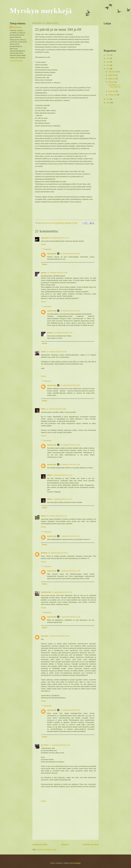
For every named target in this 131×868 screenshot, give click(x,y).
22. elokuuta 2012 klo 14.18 (57, 273)
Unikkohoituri (46, 592)
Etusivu (65, 844)
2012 (108, 69)
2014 (108, 62)
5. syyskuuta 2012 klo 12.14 (62, 499)
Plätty (43, 409)
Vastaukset (47, 249)
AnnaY (44, 352)
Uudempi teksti (40, 844)
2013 (108, 65)
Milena (43, 516)
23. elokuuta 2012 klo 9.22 (63, 333)
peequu (44, 273)
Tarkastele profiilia (16, 61)
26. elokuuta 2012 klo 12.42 (58, 553)
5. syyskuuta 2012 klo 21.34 (62, 592)
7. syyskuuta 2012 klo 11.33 (70, 571)
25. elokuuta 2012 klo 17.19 (57, 516)
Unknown (45, 636)
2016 (108, 55)
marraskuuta (113, 72)
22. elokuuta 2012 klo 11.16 (59, 238)
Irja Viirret (45, 745)
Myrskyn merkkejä (41, 11)
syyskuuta (112, 79)
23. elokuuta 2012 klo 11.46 (70, 464)
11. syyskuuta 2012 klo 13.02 (60, 745)
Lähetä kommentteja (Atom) (47, 850)
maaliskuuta (113, 95)
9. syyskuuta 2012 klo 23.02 (59, 636)
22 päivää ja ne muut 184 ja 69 (114, 86)
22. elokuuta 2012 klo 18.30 (70, 254)
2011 (108, 99)
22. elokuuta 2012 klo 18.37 (70, 311)
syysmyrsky (52, 254)
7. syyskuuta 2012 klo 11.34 (70, 617)
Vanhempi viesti (91, 844)
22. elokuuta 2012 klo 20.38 (56, 409)
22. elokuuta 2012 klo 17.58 (57, 352)
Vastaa (43, 244)
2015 (108, 58)
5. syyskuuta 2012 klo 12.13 (62, 475)
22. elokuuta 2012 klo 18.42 (70, 385)
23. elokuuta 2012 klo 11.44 (70, 445)
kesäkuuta (112, 91)
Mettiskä (44, 553)
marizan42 (45, 238)
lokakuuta (112, 75)
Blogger (78, 863)
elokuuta (111, 82)
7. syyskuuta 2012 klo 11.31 (70, 536)
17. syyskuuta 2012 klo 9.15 (70, 710)
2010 (108, 103)
